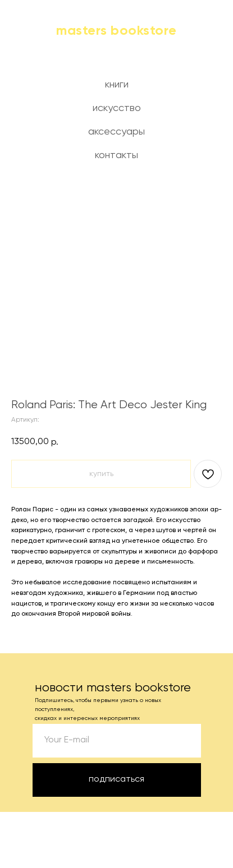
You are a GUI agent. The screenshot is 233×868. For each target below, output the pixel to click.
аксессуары (116, 132)
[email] (117, 741)
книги (117, 85)
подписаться (116, 779)
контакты (116, 155)
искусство (117, 108)
